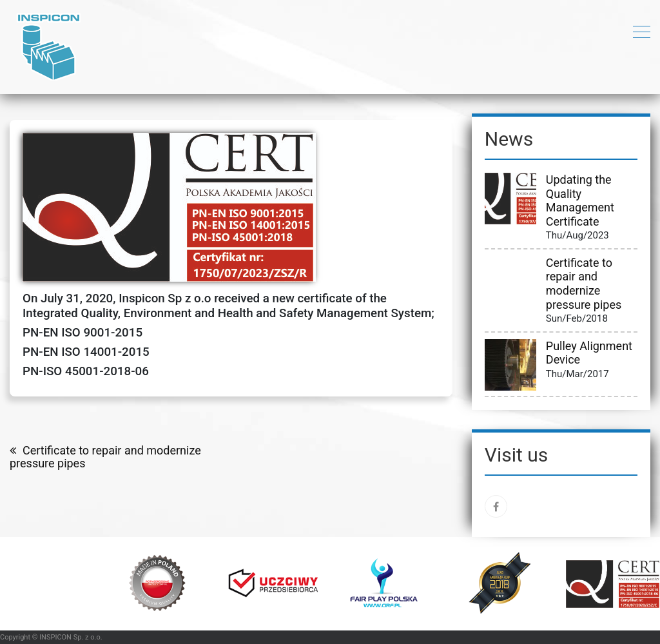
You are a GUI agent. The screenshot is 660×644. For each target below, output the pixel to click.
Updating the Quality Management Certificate (580, 200)
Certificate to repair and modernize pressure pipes (105, 457)
